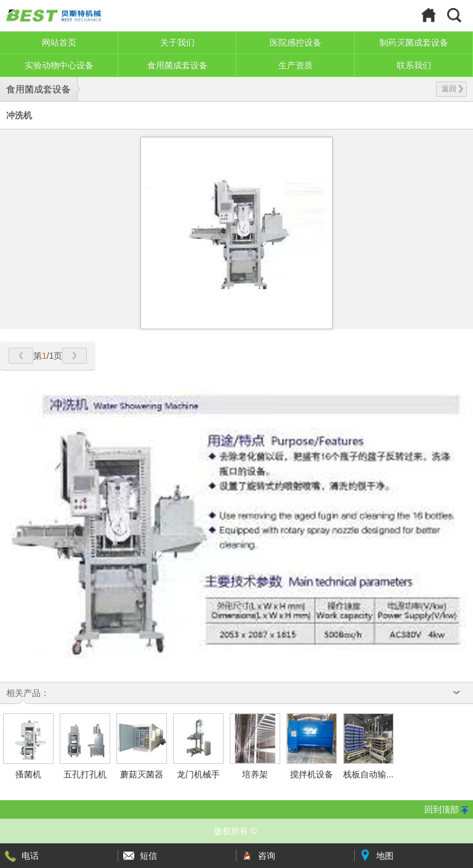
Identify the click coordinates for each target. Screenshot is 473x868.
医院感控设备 (296, 43)
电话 (30, 856)
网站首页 (59, 43)
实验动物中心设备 (59, 65)
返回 (452, 89)
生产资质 (296, 65)
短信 (148, 856)
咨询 (267, 856)
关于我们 (177, 43)
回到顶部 (442, 809)
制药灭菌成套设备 (414, 43)
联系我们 (414, 65)
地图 (385, 856)
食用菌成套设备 (177, 65)
